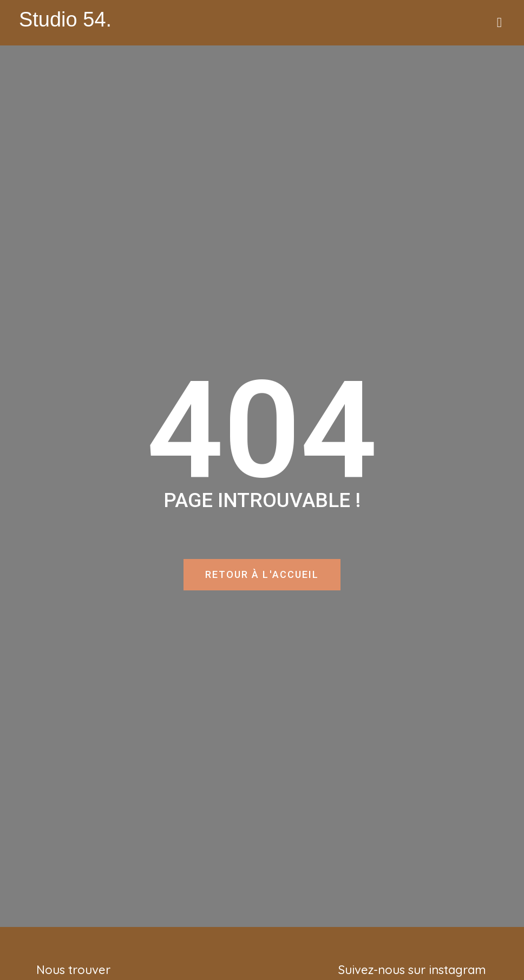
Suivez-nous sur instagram (412, 970)
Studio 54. (65, 19)
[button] (499, 23)
